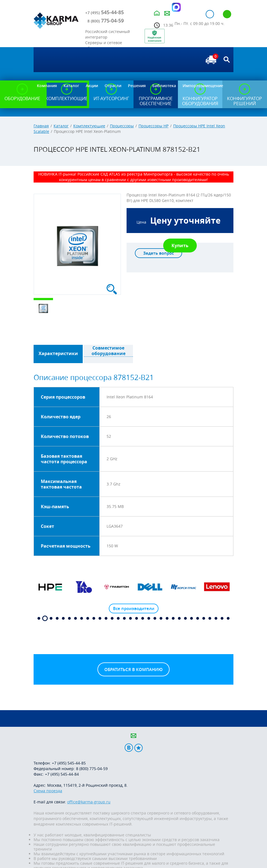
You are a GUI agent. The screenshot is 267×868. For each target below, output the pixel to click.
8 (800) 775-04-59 (92, 769)
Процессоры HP (153, 126)
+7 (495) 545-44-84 (62, 774)
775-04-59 (106, 21)
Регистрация (227, 14)
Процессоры (122, 126)
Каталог (61, 126)
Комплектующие (89, 126)
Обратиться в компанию (133, 670)
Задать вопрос (158, 253)
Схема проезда (48, 791)
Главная (41, 126)
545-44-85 (104, 12)
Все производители (134, 608)
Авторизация (210, 14)
